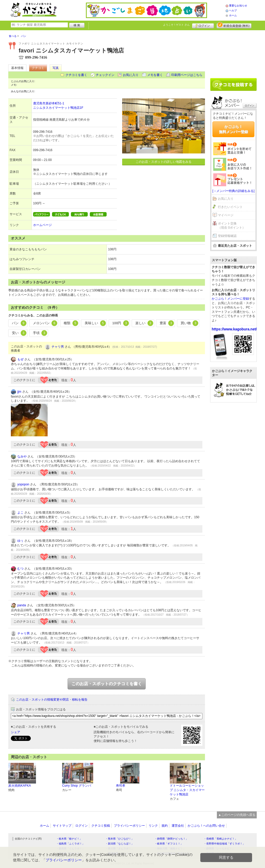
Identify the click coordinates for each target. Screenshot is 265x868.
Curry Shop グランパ (77, 786)
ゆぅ (20, 541)
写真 (56, 68)
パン (19, 323)
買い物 (190, 323)
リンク (153, 826)
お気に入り (131, 75)
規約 (165, 826)
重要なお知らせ (238, 6)
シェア (16, 732)
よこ (20, 513)
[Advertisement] (233, 52)
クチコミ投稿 (101, 826)
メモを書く (155, 75)
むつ (20, 569)
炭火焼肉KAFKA (20, 786)
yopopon (23, 484)
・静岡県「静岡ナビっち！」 (171, 839)
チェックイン (105, 75)
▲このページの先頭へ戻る (237, 815)
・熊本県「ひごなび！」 (120, 839)
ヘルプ (233, 10)
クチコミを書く (76, 75)
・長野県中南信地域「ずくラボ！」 (224, 844)
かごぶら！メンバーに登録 (230, 299)
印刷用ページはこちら (187, 75)
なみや (22, 456)
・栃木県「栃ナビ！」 (69, 839)
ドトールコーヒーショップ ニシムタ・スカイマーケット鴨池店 (187, 790)
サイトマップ (62, 826)
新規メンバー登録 (234, 25)
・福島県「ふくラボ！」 (70, 844)
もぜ (20, 359)
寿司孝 (121, 786)
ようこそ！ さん (176, 25)
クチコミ (38, 68)
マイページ (226, 215)
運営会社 (178, 826)
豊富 (167, 323)
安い (19, 333)
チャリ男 (58, 347)
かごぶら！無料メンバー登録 (233, 129)
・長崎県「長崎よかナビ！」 (220, 839)
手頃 (40, 333)
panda (22, 605)
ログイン (203, 25)
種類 (71, 323)
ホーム (233, 15)
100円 (121, 323)
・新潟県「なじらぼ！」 (120, 844)
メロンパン (45, 323)
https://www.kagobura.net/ (234, 329)
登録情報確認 (227, 236)
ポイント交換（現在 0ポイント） (232, 226)
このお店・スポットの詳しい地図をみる (164, 162)
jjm (19, 392)
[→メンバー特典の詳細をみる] (234, 191)
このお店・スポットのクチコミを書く (107, 684)
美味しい (95, 323)
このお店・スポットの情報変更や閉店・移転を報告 (52, 700)
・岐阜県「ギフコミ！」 (169, 844)
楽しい (144, 323)
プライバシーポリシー (129, 826)
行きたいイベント (230, 207)
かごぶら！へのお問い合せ (206, 826)
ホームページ (42, 225)
